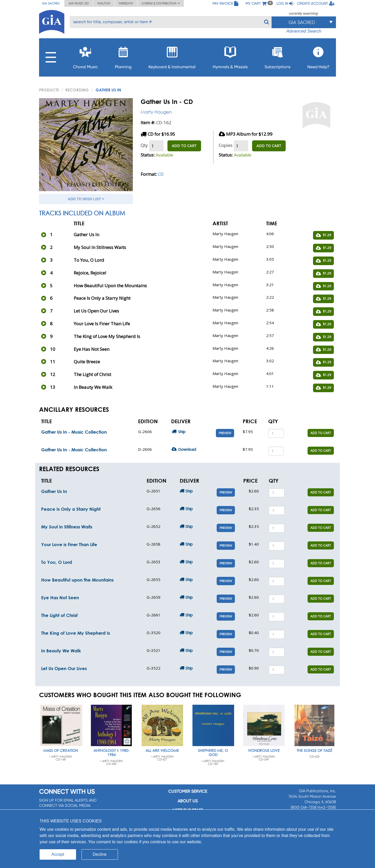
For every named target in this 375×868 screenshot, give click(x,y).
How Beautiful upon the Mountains (77, 580)
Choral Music (85, 56)
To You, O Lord (57, 562)
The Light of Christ (59, 615)
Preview (225, 433)
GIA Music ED (79, 3)
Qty (144, 145)
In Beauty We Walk (61, 651)
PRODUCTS (49, 90)
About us (188, 801)
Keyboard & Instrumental (172, 56)
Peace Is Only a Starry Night (71, 509)
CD (161, 174)
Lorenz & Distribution (161, 3)
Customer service (188, 791)
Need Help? (318, 56)
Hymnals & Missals (230, 56)
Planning (123, 56)
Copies (226, 145)
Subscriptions (277, 56)
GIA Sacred (51, 3)
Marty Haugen (156, 112)
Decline (100, 854)
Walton (104, 3)
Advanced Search (304, 31)
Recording (77, 90)
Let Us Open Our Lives (64, 668)
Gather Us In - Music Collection (74, 432)
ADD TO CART (184, 146)
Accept (58, 854)
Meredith (126, 3)
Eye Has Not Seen (60, 598)
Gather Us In (54, 491)
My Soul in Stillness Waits (67, 527)
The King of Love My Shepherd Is (76, 633)
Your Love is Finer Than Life (69, 544)
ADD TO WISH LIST (86, 199)
